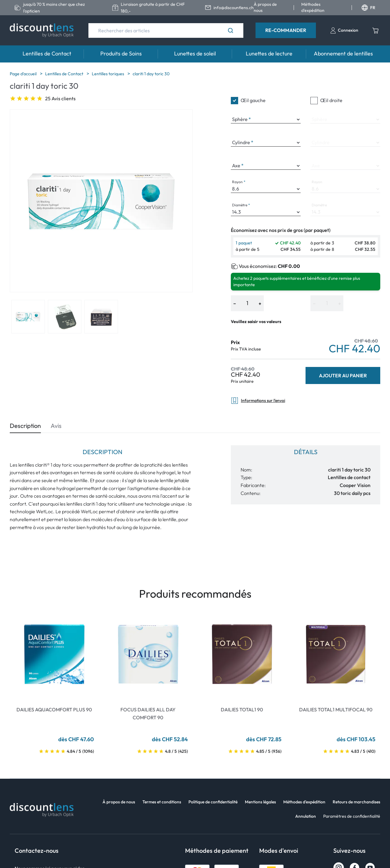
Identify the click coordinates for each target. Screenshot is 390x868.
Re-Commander (286, 30)
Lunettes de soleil (195, 53)
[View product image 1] (28, 317)
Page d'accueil (24, 74)
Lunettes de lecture (269, 53)
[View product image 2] (65, 317)
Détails (306, 452)
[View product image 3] (101, 317)
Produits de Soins (121, 53)
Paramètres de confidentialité (352, 816)
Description (25, 426)
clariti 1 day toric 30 (151, 74)
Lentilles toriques (108, 74)
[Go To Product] (54, 654)
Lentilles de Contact (47, 53)
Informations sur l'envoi (258, 401)
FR (369, 8)
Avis (56, 426)
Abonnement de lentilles (343, 53)
